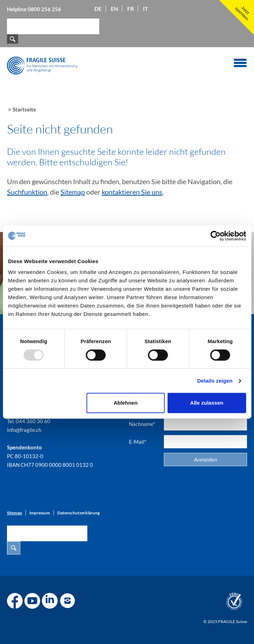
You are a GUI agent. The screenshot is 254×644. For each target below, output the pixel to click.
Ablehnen (125, 403)
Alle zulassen (207, 403)
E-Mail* (138, 442)
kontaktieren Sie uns (132, 192)
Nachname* (142, 424)
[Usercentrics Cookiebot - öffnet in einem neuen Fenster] (215, 236)
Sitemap (73, 192)
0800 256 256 (44, 9)
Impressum (40, 513)
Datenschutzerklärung (78, 513)
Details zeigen (215, 381)
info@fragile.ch (24, 430)
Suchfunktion (27, 192)
